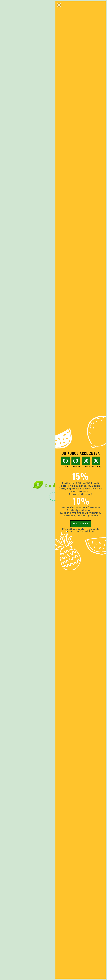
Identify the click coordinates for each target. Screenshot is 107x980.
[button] (59, 5)
